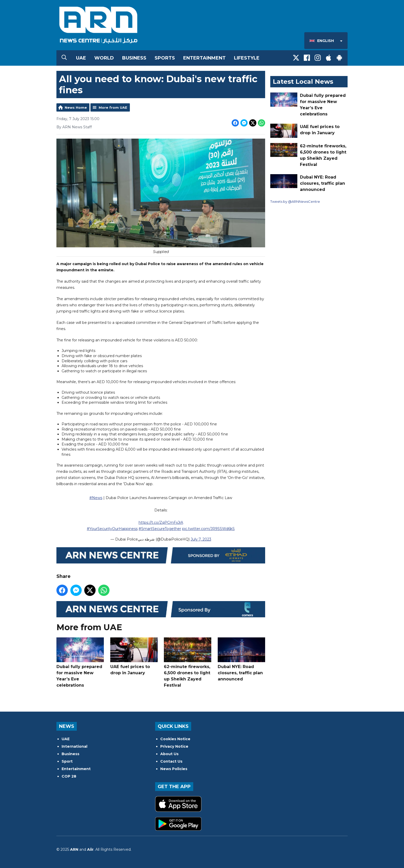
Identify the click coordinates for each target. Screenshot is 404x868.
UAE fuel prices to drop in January (134, 656)
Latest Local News (303, 82)
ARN (74, 849)
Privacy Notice (174, 746)
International (74, 746)
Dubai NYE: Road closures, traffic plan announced (241, 659)
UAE (81, 58)
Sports (165, 58)
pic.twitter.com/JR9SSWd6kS (208, 529)
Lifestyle (247, 58)
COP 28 (69, 776)
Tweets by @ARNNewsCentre (295, 201)
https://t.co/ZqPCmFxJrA (161, 523)
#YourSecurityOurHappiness (112, 529)
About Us (169, 754)
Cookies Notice (175, 739)
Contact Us (171, 761)
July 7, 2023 (201, 539)
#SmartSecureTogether (160, 529)
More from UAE (113, 107)
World (104, 58)
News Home (76, 107)
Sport (67, 761)
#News (96, 498)
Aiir (90, 849)
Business (134, 58)
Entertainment (204, 58)
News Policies (174, 769)
